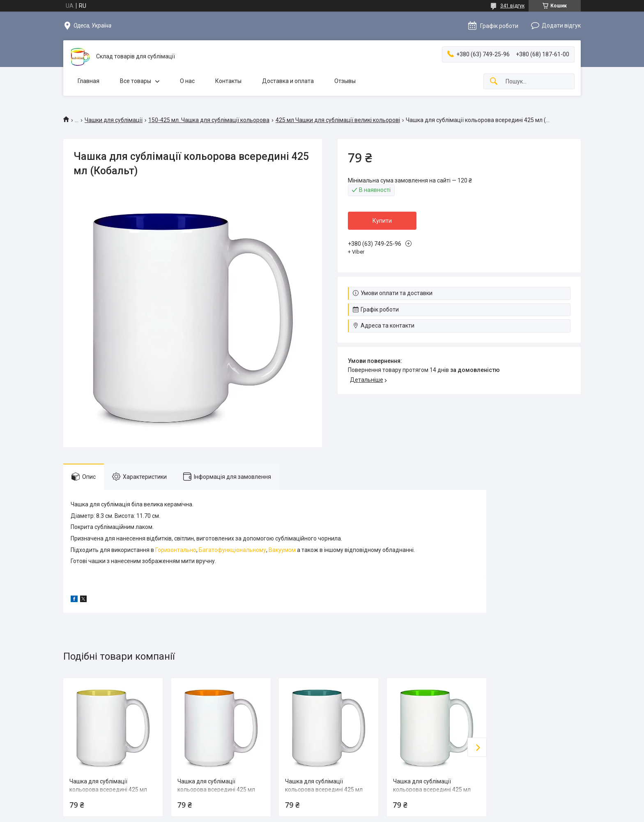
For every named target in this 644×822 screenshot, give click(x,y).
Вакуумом (282, 550)
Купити (382, 221)
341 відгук (512, 6)
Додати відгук (561, 25)
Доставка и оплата (288, 81)
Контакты (228, 81)
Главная (89, 81)
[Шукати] (494, 82)
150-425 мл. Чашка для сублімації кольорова (209, 120)
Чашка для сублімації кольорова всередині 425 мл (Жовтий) (108, 789)
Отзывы (345, 81)
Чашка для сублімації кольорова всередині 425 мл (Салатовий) (432, 789)
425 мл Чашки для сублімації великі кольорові (338, 120)
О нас (187, 81)
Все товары (136, 81)
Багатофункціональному (232, 550)
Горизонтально (176, 550)
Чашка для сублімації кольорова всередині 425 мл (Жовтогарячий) (216, 789)
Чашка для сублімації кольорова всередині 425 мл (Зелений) (324, 789)
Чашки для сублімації (114, 120)
